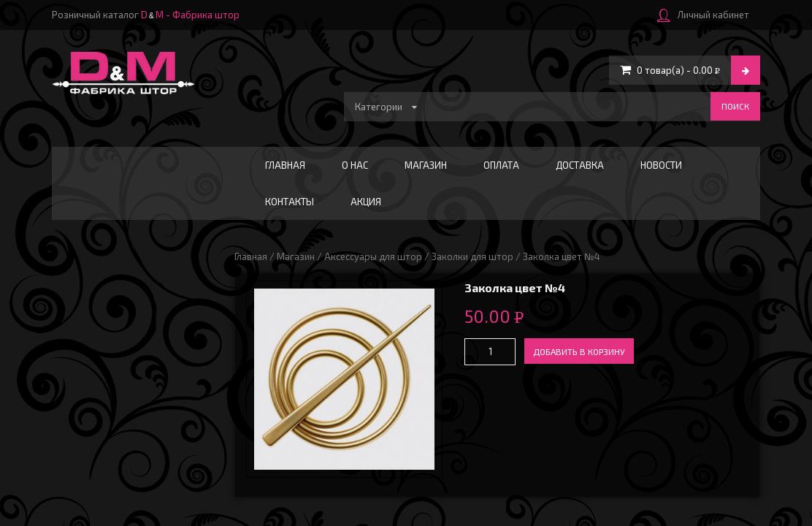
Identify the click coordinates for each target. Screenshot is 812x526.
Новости (661, 165)
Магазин (426, 165)
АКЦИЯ (366, 202)
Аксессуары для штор (373, 256)
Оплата (501, 165)
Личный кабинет (703, 15)
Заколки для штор (472, 256)
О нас (355, 165)
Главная (285, 165)
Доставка (580, 165)
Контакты (290, 202)
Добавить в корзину (579, 351)
